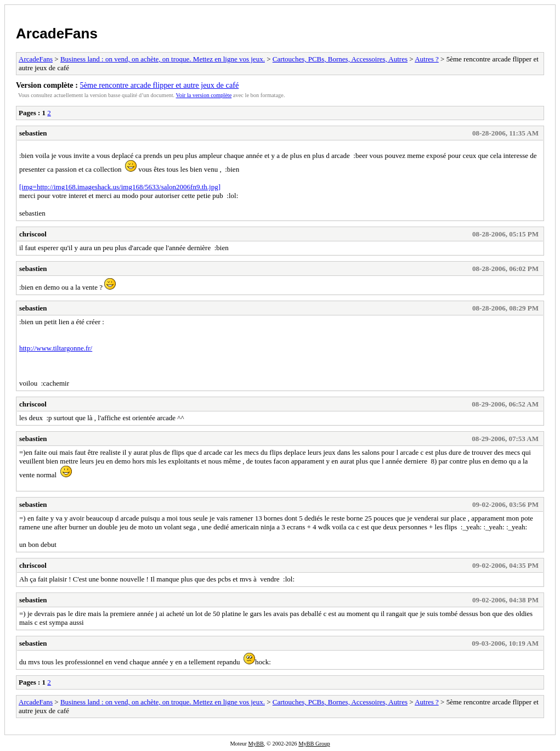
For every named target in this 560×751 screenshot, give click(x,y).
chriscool (33, 234)
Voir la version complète (204, 95)
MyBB (256, 744)
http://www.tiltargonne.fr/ (56, 348)
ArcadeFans (57, 33)
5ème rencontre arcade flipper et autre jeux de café (160, 85)
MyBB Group (314, 744)
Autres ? (427, 59)
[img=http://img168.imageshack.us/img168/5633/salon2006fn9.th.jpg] (120, 187)
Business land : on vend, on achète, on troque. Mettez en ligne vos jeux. (163, 59)
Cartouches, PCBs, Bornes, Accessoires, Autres (340, 59)
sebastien (33, 133)
